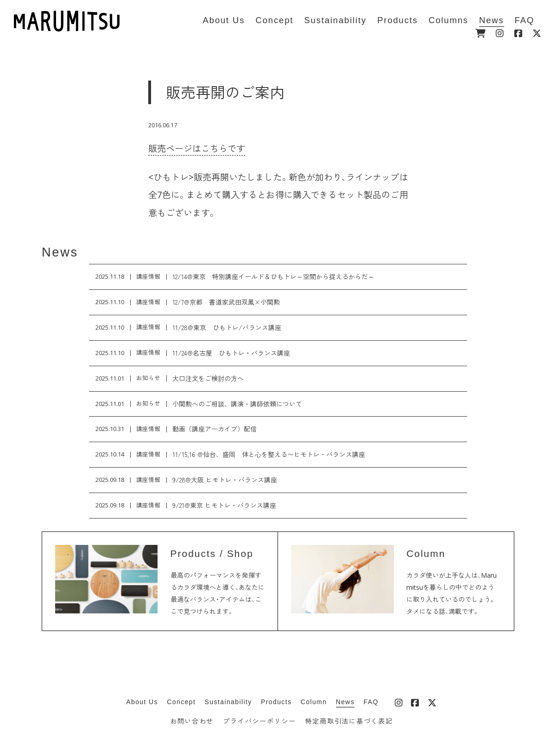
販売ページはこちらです (197, 148)
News (60, 252)
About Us (142, 702)
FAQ (371, 702)
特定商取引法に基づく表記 (349, 721)
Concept (181, 702)
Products (276, 702)
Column (314, 702)
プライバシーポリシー (259, 721)
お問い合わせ (192, 721)
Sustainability (228, 702)
